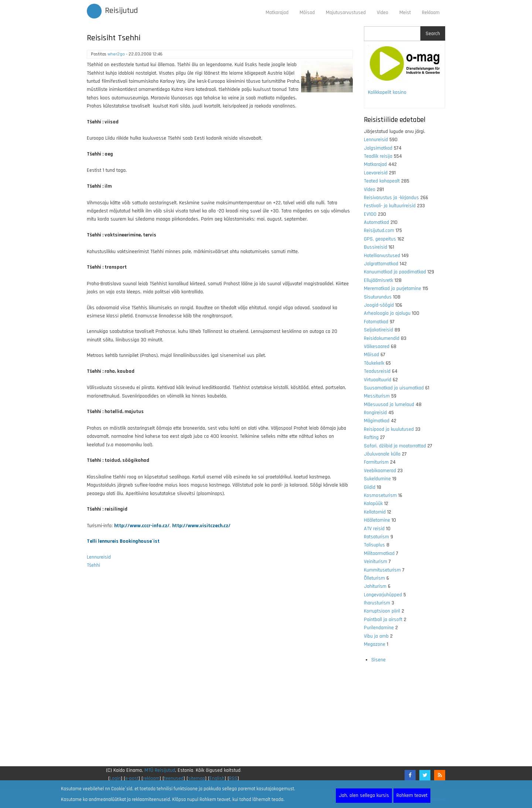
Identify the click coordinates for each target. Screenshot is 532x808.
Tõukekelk (374, 363)
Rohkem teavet (412, 795)
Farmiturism (376, 462)
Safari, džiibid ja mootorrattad (395, 446)
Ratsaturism (376, 537)
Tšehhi (93, 565)
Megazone (375, 644)
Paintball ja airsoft (383, 620)
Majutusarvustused (346, 13)
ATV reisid (374, 529)
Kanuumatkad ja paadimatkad (395, 272)
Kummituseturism (382, 570)
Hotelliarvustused (382, 256)
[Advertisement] (220, 672)
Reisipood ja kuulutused (389, 429)
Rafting (371, 437)
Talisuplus (374, 545)
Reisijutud (121, 11)
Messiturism (377, 396)
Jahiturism (375, 586)
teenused (174, 778)
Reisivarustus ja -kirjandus (391, 198)
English (217, 778)
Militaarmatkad (379, 553)
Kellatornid (375, 512)
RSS (233, 778)
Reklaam (431, 13)
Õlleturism (374, 578)
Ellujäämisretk (378, 280)
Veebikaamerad (380, 471)
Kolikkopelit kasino (387, 92)
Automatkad (376, 222)
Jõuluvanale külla (382, 454)
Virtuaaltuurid (378, 380)
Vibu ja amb (376, 636)
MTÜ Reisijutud (160, 770)
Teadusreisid (377, 371)
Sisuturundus (378, 297)
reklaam (151, 778)
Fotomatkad (376, 322)
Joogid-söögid (379, 305)
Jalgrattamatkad (381, 264)
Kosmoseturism (380, 495)
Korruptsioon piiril (382, 611)
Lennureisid (99, 557)
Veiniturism (376, 562)
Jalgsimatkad (378, 148)
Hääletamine (377, 520)
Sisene (378, 660)
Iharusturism (377, 603)
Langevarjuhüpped (383, 595)
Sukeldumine (377, 479)
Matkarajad (277, 13)
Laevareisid (376, 173)
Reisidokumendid (382, 338)
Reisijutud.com (379, 231)
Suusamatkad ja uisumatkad (394, 388)
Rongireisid (375, 413)
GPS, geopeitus (380, 239)
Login (115, 778)
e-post (132, 778)
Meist (405, 13)
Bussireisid (376, 247)
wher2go (116, 54)
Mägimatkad (377, 421)
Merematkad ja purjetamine (393, 289)
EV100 (370, 214)
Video (383, 13)
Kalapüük (373, 504)
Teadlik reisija (378, 156)
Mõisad (307, 13)
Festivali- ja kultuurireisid (390, 206)
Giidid (370, 487)
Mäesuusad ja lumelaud (389, 405)
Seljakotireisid (378, 330)
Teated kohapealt (382, 181)
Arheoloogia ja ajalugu (387, 313)
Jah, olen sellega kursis (364, 795)
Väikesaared (377, 347)
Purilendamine (379, 628)
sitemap (197, 778)
